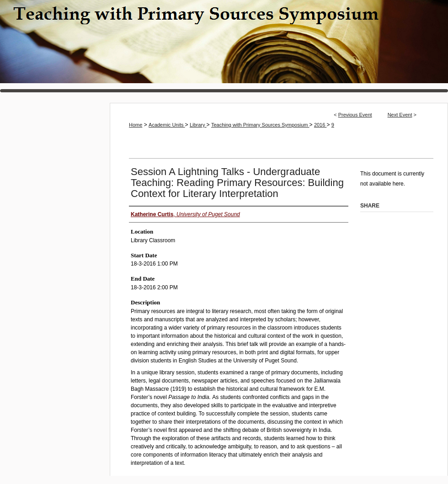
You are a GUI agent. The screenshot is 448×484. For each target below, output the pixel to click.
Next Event (400, 115)
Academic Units (167, 125)
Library (198, 125)
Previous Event (355, 115)
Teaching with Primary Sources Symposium (224, 46)
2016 (320, 125)
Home (136, 125)
